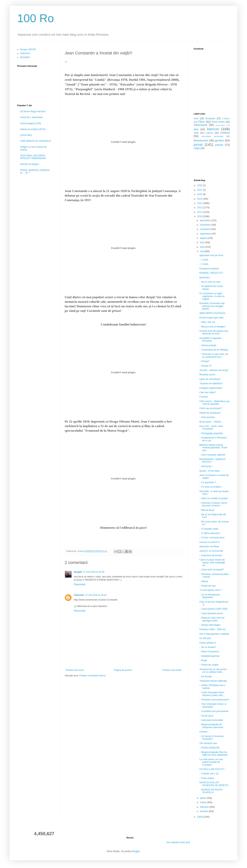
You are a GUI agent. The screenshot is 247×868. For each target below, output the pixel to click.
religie (197, 148)
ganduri (219, 140)
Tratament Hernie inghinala (213, 681)
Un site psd (205, 638)
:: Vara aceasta (207, 417)
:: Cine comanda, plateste (212, 455)
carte (196, 133)
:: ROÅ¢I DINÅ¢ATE (210, 748)
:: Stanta (204, 581)
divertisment (201, 140)
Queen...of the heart (210, 471)
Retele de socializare (210, 413)
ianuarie (204, 811)
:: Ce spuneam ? (208, 482)
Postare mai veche (172, 670)
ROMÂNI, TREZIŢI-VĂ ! (211, 273)
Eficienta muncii (207, 375)
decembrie (206, 220)
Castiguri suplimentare (211, 388)
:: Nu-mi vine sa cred (210, 282)
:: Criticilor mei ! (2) (209, 774)
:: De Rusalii (206, 677)
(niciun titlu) (26, 135)
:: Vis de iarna (206, 716)
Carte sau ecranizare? (211, 408)
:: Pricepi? (204, 361)
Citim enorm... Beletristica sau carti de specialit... (214, 403)
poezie (219, 145)
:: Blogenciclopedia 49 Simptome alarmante (211, 726)
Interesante (201, 125)
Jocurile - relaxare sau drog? (214, 370)
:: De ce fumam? (208, 647)
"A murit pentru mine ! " (211, 590)
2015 (200, 194)
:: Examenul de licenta (211, 555)
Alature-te (25, 53)
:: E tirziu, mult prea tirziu (212, 538)
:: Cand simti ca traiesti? (212, 570)
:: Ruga (203, 660)
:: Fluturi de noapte (209, 665)
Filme (202, 122)
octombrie (205, 229)
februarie (205, 807)
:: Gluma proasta (208, 345)
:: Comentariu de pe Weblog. (214, 350)
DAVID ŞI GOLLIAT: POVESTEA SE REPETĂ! (214, 784)
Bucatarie (210, 118)
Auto (196, 118)
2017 (200, 190)
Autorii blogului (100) (31, 123)
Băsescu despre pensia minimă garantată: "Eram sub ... (213, 448)
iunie (203, 247)
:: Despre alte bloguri (210, 625)
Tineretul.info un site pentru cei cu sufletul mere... (213, 671)
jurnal (198, 145)
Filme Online (218, 122)
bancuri (213, 129)
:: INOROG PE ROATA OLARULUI (211, 791)
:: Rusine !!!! (205, 366)
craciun (209, 133)
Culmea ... (205, 732)
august (204, 238)
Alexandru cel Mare (209, 547)
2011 (200, 212)
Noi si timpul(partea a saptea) (214, 634)
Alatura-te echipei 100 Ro (33, 129)
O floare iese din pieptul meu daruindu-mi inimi (214, 332)
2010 (200, 216)
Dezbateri (25, 57)
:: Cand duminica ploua (211, 613)
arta (196, 129)
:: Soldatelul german (210, 656)
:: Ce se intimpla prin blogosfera (210, 596)
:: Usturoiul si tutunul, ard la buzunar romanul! (213, 504)
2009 (200, 817)
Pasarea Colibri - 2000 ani (213, 629)
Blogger (136, 851)
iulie (202, 242)
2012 (200, 208)
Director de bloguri (29, 164)
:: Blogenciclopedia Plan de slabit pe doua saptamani (213, 754)
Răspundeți (80, 584)
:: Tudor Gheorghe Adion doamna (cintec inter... (212, 694)
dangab (78, 572)
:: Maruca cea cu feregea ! (213, 327)
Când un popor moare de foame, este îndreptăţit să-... (212, 563)
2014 (200, 199)
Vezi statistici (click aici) (178, 842)
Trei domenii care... (209, 743)
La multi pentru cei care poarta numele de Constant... (211, 762)
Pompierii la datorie (209, 269)
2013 (200, 203)
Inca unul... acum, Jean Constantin (211, 427)
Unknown (79, 595)
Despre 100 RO (28, 49)
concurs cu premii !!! (210, 542)
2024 (200, 185)
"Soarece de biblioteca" (211, 383)
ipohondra (204, 278)
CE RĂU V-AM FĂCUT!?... (213, 769)
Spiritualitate (220, 125)
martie (203, 802)
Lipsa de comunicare (210, 379)
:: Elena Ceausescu (209, 652)
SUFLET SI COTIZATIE (211, 551)
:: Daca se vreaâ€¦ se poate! (214, 498)
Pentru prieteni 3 (208, 643)
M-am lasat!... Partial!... (211, 422)
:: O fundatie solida (209, 529)
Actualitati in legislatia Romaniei (210, 340)
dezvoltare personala (212, 136)
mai (202, 251)
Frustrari (204, 397)
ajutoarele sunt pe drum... (212, 255)
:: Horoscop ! (206, 466)
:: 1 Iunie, (204, 260)
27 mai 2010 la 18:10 (96, 595)
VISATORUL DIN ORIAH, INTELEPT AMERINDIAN (33, 157)
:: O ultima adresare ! (210, 533)
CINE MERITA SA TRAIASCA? (36, 141)
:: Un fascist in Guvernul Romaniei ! (211, 738)
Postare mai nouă (75, 670)
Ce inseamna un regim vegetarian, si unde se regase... (212, 296)
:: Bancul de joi (207, 510)
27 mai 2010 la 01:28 (94, 572)
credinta (225, 133)
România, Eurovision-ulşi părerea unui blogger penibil (212, 306)
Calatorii (226, 118)
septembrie (206, 234)
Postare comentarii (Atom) (92, 676)
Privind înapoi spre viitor (212, 318)
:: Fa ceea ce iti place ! (211, 487)
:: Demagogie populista (211, 433)
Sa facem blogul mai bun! (33, 111)
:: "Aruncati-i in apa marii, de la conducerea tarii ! (214, 355)
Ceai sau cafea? (208, 392)
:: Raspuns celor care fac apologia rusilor (212, 619)
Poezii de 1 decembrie (31, 117)
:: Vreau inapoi (207, 778)
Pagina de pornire (123, 670)
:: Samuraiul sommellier (211, 720)
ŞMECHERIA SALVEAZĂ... (213, 313)
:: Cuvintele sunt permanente (214, 711)
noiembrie (205, 225)
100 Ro (36, 18)
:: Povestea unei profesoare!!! (214, 700)
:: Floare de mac (208, 586)
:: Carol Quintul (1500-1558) (214, 609)
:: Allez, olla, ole (207, 322)
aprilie (203, 798)
